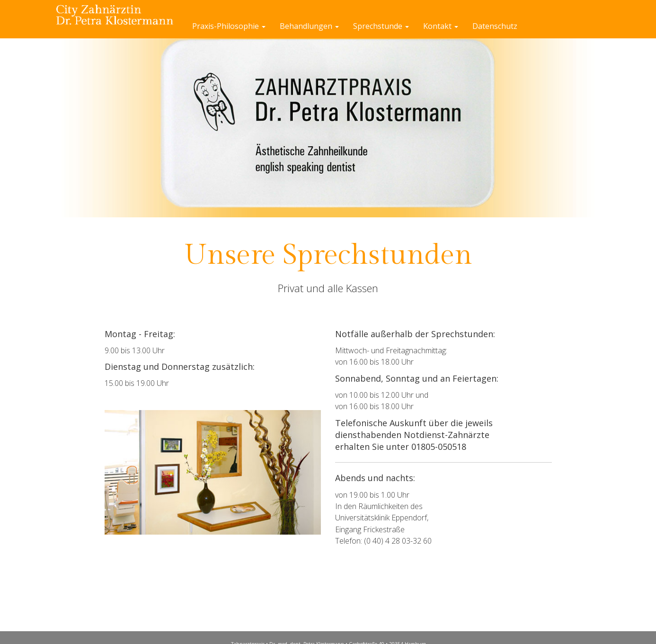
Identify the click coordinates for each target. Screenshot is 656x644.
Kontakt (441, 26)
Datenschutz (495, 26)
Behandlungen (309, 26)
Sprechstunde (381, 26)
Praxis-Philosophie (229, 26)
